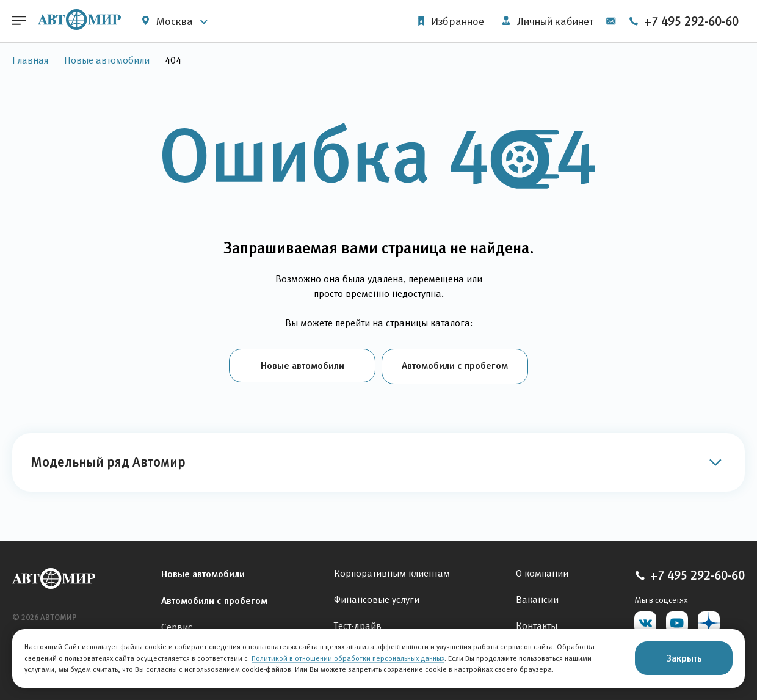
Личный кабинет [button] (547, 21)
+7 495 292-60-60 (683, 21)
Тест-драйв (358, 624)
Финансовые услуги (377, 598)
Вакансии (537, 598)
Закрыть (684, 658)
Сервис (177, 625)
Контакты (537, 624)
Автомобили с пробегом (455, 365)
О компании (542, 571)
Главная (31, 60)
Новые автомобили (107, 60)
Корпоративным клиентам (392, 571)
